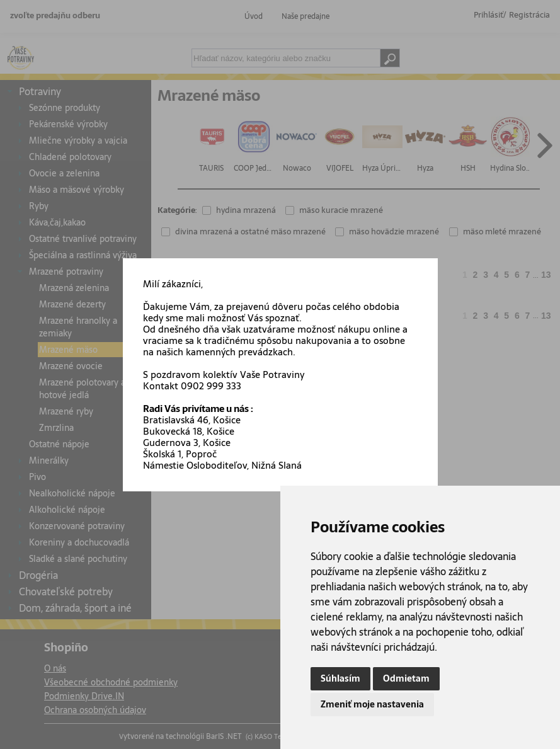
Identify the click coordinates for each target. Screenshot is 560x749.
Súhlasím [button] (340, 678)
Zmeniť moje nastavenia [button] (372, 704)
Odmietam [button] (406, 678)
